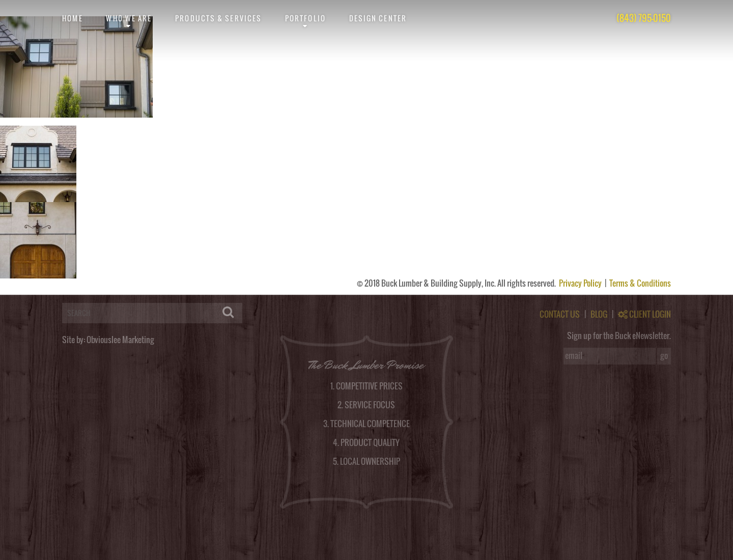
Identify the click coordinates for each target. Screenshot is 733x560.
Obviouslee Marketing (120, 340)
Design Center (378, 18)
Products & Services (218, 18)
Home (72, 18)
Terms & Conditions (640, 283)
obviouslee (48, 122)
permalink (231, 122)
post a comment (565, 122)
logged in (54, 291)
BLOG (599, 314)
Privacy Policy (581, 283)
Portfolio (305, 18)
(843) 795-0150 (644, 18)
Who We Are (129, 18)
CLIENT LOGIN (644, 314)
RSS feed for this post (394, 122)
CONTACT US (560, 314)
